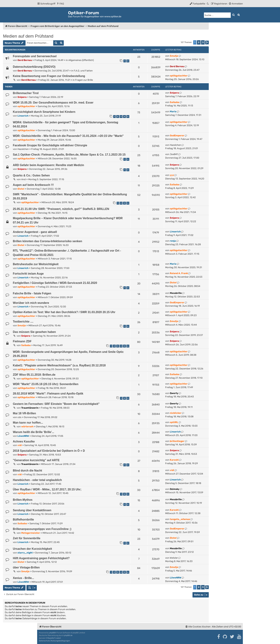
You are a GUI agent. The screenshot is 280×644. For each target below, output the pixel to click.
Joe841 (174, 154)
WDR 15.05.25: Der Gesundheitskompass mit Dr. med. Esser (53, 103)
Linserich (23, 116)
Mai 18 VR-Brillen (24, 413)
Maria (173, 111)
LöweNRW (23, 436)
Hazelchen (23, 149)
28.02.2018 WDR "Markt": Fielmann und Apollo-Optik (48, 394)
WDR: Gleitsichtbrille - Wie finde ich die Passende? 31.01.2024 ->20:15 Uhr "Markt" (68, 136)
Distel (21, 189)
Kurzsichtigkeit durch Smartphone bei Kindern (44, 112)
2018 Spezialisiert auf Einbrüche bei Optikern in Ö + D (49, 451)
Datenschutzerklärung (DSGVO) (34, 67)
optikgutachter (179, 76)
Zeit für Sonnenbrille (27, 538)
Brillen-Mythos (23, 500)
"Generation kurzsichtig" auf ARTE (36, 460)
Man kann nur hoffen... (28, 423)
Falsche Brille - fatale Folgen (32, 293)
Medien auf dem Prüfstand (28, 36)
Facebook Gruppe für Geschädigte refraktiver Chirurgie (50, 145)
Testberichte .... (23, 322)
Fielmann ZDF (22, 341)
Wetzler (174, 558)
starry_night (25, 553)
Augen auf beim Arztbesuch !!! (33, 185)
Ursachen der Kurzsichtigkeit (32, 549)
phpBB (52, 633)
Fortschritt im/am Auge (28, 274)
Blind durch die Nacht (27, 471)
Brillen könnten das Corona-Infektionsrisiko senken (47, 241)
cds (19, 417)
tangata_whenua (180, 519)
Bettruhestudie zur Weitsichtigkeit (36, 264)
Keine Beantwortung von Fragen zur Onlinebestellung (49, 76)
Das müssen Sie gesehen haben (34, 332)
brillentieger (177, 441)
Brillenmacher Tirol (26, 93)
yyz (172, 175)
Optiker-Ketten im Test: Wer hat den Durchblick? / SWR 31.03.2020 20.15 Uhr (64, 312)
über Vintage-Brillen (26, 567)
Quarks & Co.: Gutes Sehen (31, 175)
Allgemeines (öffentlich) (81, 60)
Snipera (22, 97)
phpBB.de (68, 635)
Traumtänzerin (30, 408)
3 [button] (203, 42)
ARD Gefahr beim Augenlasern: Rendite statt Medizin (48, 165)
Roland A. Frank (179, 273)
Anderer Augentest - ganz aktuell (35, 232)
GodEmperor (177, 136)
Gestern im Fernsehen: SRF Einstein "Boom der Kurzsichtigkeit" (56, 404)
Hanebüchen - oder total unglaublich (37, 480)
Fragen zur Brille (84, 80)
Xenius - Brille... (23, 578)
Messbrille (176, 293)
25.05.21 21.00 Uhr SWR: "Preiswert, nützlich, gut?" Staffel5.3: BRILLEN (61, 209)
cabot (58, 638)
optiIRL (174, 422)
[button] (207, 42)
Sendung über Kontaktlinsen (32, 510)
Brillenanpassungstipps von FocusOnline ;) (42, 529)
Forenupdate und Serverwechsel (35, 56)
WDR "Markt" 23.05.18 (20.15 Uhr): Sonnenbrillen (46, 384)
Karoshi (174, 460)
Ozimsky (175, 489)
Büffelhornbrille (23, 520)
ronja (173, 241)
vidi (20, 445)
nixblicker (176, 413)
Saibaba (175, 102)
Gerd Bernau (25, 60)
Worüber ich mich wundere (31, 303)
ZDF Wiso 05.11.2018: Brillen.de (34, 375)
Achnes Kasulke (24, 441)
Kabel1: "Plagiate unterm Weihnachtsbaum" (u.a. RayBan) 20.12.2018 (59, 365)
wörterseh (27, 427)
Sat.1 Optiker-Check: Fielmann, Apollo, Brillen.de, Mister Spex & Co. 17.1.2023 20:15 (69, 155)
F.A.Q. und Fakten (83, 71)
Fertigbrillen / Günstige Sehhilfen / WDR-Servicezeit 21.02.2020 (55, 283)
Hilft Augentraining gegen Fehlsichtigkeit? (41, 558)
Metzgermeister (31, 533)
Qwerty (174, 393)
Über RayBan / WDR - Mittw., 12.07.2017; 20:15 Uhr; (47, 489)
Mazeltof (51, 638)
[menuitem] (60, 4)
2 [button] (199, 42)
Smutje (174, 56)
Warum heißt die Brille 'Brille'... (33, 432)
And (23, 179)
